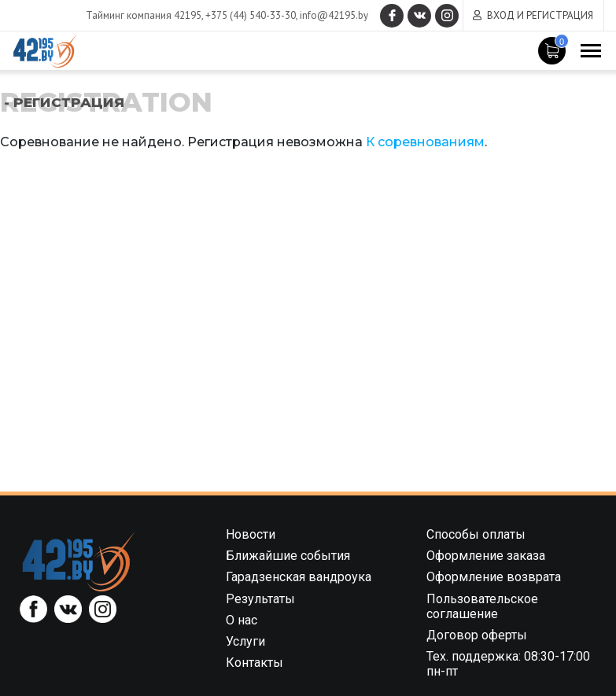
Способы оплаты (476, 534)
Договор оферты (477, 635)
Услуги (245, 641)
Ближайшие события (288, 556)
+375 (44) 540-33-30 (251, 15)
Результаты (260, 599)
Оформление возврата (494, 577)
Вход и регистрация (540, 15)
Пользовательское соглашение (482, 606)
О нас (242, 620)
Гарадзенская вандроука (299, 577)
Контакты (255, 663)
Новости (251, 534)
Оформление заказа (486, 556)
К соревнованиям (425, 142)
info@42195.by (334, 15)
